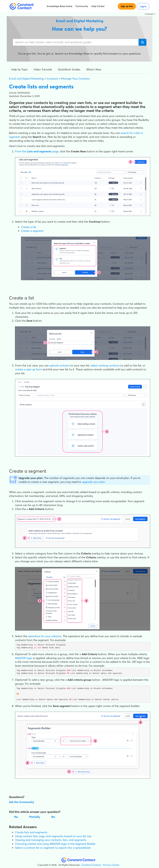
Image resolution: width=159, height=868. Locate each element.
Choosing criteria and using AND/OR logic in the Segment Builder (55, 844)
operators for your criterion (45, 636)
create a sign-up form (28, 369)
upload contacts (60, 365)
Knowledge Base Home (60, 6)
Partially (35, 817)
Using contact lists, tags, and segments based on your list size (53, 836)
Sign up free (127, 6)
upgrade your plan (93, 482)
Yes (16, 817)
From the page (37, 151)
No (53, 817)
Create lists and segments (31, 832)
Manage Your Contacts (75, 79)
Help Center (98, 6)
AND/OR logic (24, 658)
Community (82, 6)
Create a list (29, 227)
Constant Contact (91, 865)
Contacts (52, 79)
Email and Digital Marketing (26, 79)
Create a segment (32, 231)
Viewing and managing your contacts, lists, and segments (51, 840)
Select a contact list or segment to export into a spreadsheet (53, 848)
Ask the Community (22, 802)
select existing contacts (105, 365)
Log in (143, 6)
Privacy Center (111, 865)
